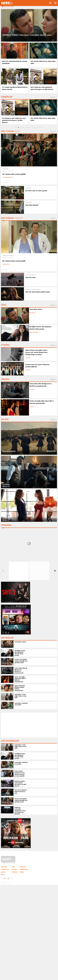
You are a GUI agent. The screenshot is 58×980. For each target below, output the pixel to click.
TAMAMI (53, 97)
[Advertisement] (29, 725)
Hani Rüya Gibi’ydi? (32, 205)
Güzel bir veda (30, 277)
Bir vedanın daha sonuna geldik (14, 261)
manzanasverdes (8, 177)
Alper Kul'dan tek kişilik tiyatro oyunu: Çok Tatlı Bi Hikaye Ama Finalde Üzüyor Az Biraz (36, 352)
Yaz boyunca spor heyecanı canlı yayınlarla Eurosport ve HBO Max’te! (14, 120)
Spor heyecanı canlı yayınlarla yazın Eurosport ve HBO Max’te (42, 88)
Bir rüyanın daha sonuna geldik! (14, 174)
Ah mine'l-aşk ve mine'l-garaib (36, 191)
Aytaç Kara (6, 264)
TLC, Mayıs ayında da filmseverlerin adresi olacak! (12, 88)
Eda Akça (32, 313)
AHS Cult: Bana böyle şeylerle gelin (38, 292)
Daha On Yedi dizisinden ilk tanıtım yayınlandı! (12, 62)
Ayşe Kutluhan (34, 332)
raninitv (28, 357)
